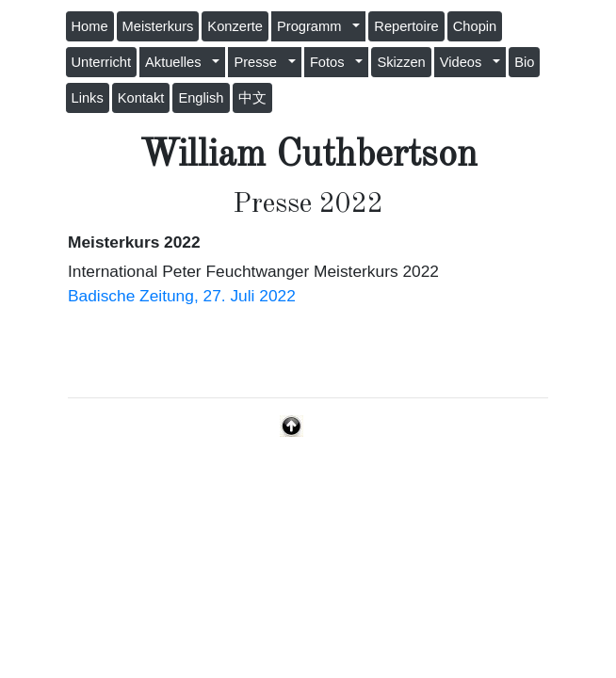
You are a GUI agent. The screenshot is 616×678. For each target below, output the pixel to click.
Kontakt (141, 98)
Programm (313, 26)
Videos (465, 62)
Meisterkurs (158, 26)
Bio (524, 62)
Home (90, 26)
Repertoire (406, 26)
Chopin (475, 26)
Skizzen (401, 62)
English (201, 98)
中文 (252, 98)
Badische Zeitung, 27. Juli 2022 (182, 296)
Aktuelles (177, 62)
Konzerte (235, 26)
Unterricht (102, 62)
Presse (259, 62)
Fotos (331, 62)
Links (88, 98)
